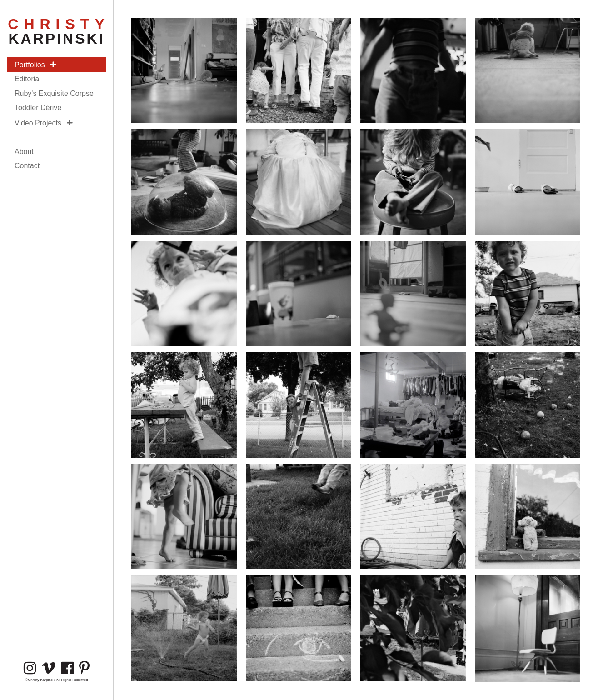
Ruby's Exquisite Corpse (54, 93)
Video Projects (44, 123)
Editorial (28, 79)
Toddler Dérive (38, 107)
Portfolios (35, 65)
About (24, 152)
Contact (27, 166)
